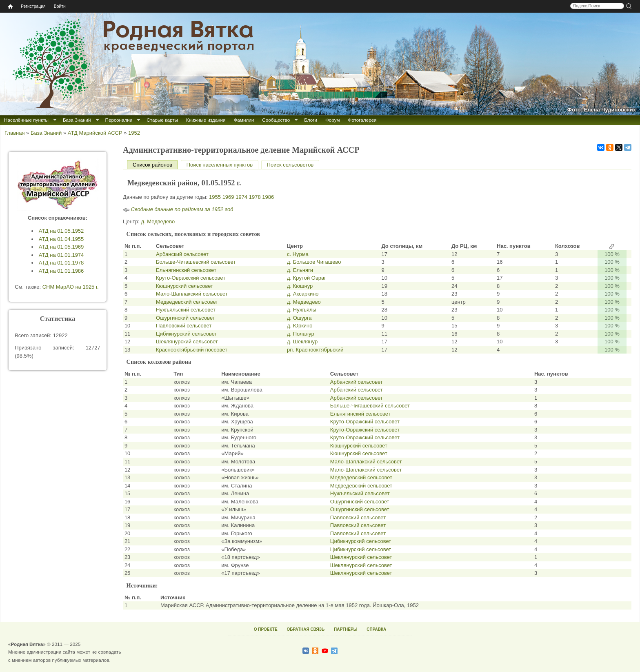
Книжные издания (206, 120)
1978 (255, 197)
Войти (60, 6)
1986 (268, 197)
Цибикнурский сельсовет (186, 334)
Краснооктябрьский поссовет (192, 350)
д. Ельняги (300, 270)
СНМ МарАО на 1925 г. (71, 287)
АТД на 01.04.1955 (61, 239)
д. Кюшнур (300, 286)
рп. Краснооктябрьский (315, 350)
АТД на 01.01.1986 (61, 271)
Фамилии (244, 120)
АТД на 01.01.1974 (61, 255)
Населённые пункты (26, 120)
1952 (134, 133)
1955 (215, 197)
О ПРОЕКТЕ (266, 629)
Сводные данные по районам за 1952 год (182, 209)
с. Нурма (298, 254)
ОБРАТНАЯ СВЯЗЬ (306, 629)
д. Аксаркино (303, 294)
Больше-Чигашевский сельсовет (196, 262)
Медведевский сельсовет (187, 302)
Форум (333, 120)
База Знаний (77, 120)
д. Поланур (301, 334)
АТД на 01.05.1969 (61, 247)
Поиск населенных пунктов (220, 165)
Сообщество (276, 120)
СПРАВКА (376, 629)
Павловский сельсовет (184, 326)
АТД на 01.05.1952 (61, 231)
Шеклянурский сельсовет (187, 342)
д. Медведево (158, 221)
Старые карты (162, 120)
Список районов (155, 165)
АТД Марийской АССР (95, 133)
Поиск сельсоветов (290, 165)
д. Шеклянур (302, 342)
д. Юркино (300, 326)
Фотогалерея (362, 120)
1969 (228, 197)
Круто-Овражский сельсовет (191, 278)
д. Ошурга (299, 318)
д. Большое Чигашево (314, 262)
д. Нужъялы (302, 310)
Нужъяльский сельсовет (186, 310)
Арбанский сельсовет (182, 254)
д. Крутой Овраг (307, 278)
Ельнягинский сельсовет (186, 270)
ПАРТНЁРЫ (346, 629)
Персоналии (119, 120)
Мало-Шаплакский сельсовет (192, 294)
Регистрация (33, 6)
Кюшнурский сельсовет (184, 286)
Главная (14, 133)
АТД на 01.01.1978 (61, 263)
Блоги (311, 120)
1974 (241, 197)
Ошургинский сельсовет (186, 318)
